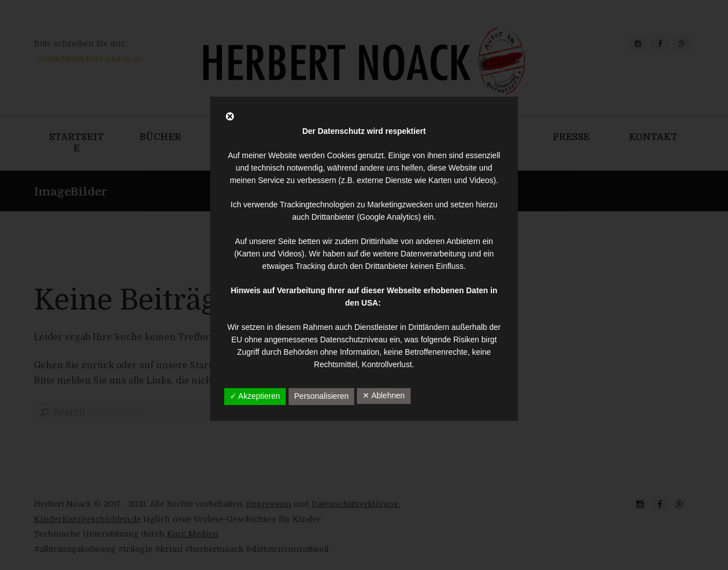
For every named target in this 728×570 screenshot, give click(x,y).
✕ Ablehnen (383, 395)
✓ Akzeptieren (255, 396)
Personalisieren (322, 396)
